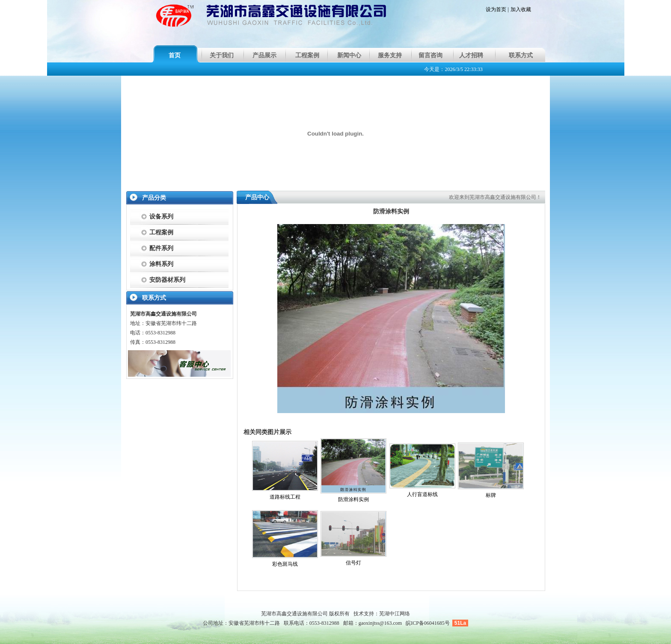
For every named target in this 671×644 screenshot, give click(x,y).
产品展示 (264, 55)
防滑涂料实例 (353, 499)
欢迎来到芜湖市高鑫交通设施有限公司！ (495, 197)
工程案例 (307, 55)
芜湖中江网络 (395, 614)
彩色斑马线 (285, 564)
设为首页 (496, 9)
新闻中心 (349, 55)
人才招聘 (471, 55)
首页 (175, 55)
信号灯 (353, 563)
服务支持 (390, 55)
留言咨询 (431, 55)
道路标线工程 (285, 497)
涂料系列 (161, 264)
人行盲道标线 (422, 494)
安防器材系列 (167, 280)
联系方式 (521, 55)
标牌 (491, 495)
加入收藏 (521, 9)
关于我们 (222, 55)
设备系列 (161, 217)
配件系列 (161, 248)
